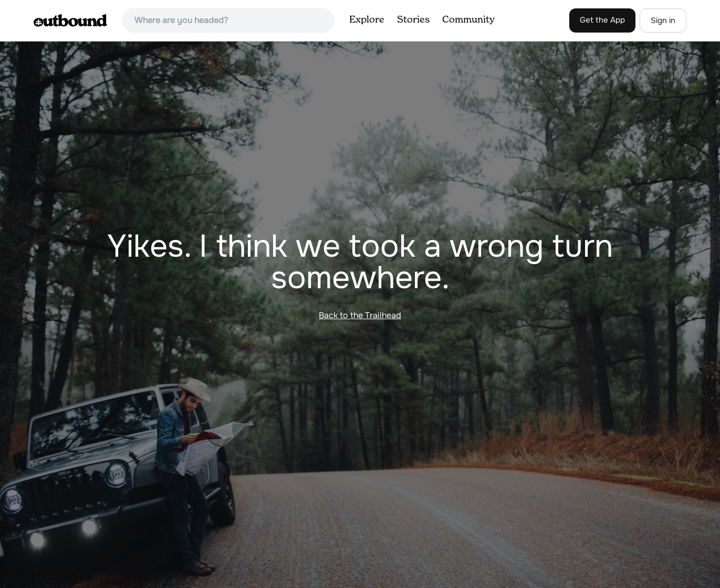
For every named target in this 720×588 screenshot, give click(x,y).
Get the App (602, 20)
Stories (413, 20)
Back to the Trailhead (360, 315)
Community (468, 20)
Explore (367, 20)
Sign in (663, 20)
